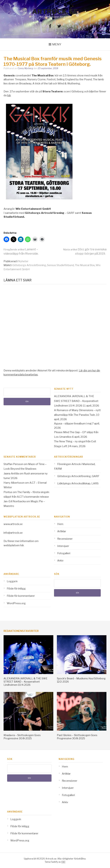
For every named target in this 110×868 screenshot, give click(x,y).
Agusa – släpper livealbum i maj (73, 424)
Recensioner (65, 539)
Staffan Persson (13, 464)
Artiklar (62, 531)
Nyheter (23, 261)
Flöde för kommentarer (21, 596)
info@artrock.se (13, 533)
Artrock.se (55, 12)
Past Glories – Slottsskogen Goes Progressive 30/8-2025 (77, 737)
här (9, 95)
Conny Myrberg (25, 68)
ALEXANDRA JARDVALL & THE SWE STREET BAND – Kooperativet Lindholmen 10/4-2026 (76, 401)
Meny (57, 44)
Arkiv (60, 561)
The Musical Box (85, 265)
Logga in (12, 581)
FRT (63, 862)
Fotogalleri (64, 553)
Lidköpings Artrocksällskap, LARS (78, 483)
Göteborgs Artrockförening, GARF (78, 476)
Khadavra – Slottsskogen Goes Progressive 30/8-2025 (22, 737)
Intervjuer (63, 546)
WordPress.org (16, 603)
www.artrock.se (13, 524)
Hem (60, 524)
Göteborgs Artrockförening (29, 265)
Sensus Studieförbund (60, 265)
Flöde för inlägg (16, 589)
